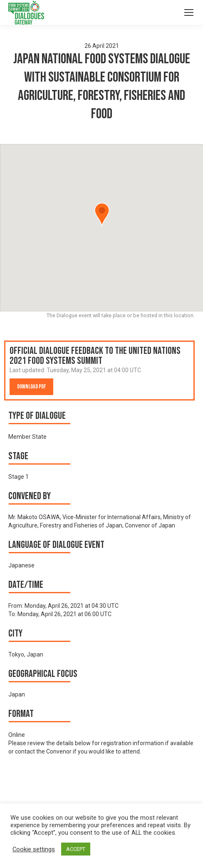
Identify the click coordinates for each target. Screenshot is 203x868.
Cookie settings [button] (34, 849)
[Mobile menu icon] (189, 12)
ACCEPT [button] (76, 849)
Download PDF (31, 387)
